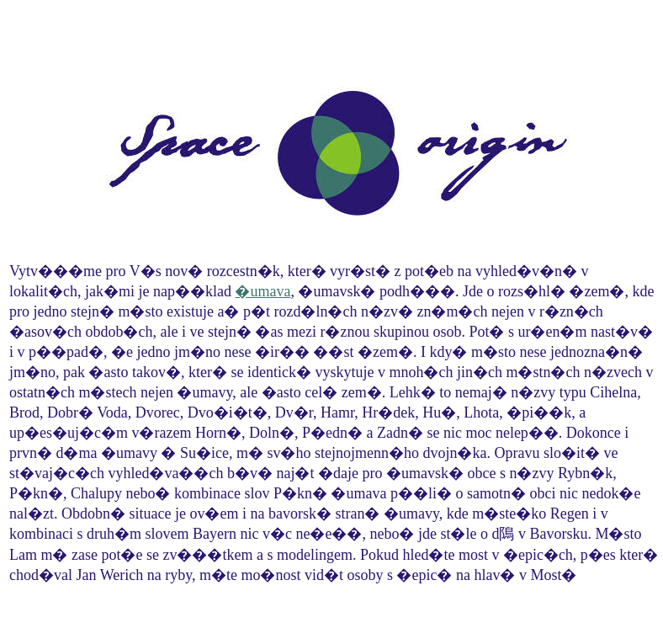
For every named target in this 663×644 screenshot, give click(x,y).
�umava (263, 291)
